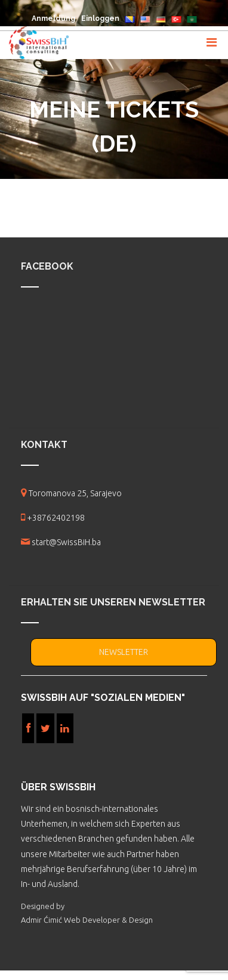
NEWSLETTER (124, 652)
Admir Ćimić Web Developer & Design (87, 920)
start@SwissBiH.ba (66, 542)
